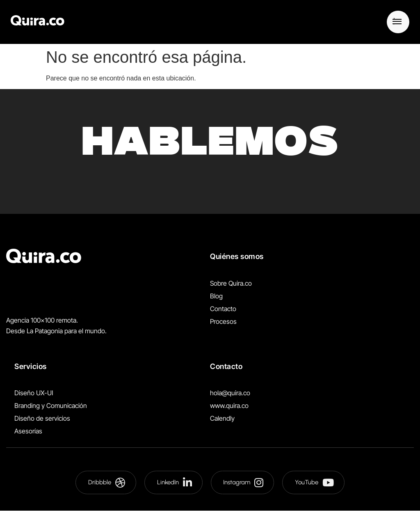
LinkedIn (175, 483)
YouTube (315, 483)
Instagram (244, 483)
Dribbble (107, 483)
